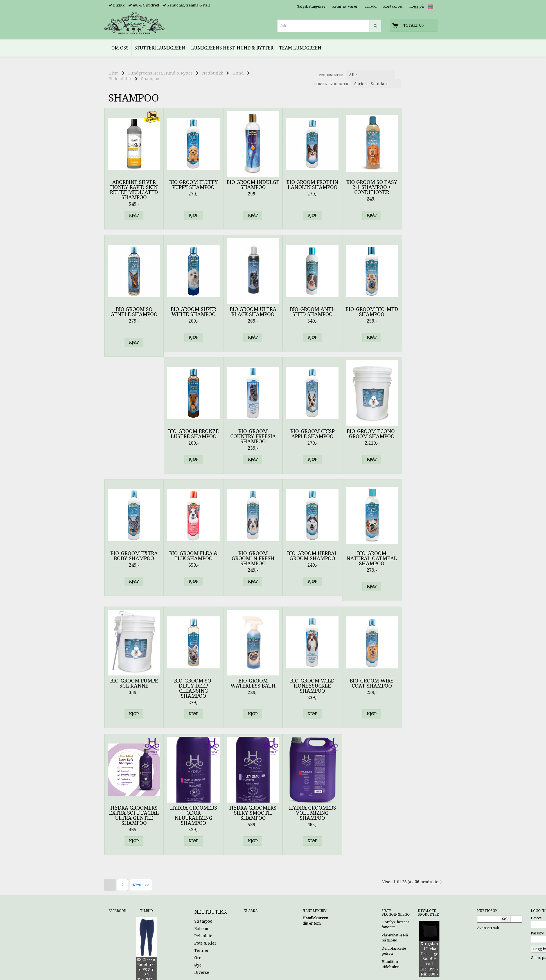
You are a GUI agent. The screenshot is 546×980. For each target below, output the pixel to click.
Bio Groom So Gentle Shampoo (414, 185)
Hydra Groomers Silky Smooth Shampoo (245, 686)
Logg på (417, 6)
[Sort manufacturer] (371, 75)
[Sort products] (376, 84)
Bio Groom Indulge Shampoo (245, 185)
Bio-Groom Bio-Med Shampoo (301, 312)
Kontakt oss (393, 6)
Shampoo (150, 79)
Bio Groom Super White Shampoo (132, 312)
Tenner (202, 824)
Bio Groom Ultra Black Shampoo (189, 312)
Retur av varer (345, 6)
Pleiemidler (120, 79)
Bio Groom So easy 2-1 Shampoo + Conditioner (357, 187)
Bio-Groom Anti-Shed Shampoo (245, 312)
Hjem (114, 73)
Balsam (201, 802)
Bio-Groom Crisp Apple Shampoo (133, 434)
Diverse (202, 846)
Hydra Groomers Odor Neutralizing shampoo (189, 688)
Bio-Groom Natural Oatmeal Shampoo (132, 561)
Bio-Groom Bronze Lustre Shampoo (357, 314)
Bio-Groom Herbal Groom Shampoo (414, 436)
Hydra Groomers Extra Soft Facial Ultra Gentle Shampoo (133, 688)
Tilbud (371, 6)
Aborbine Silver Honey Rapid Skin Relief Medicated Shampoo (133, 190)
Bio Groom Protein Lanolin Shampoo (301, 187)
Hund (238, 73)
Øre (198, 831)
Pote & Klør (205, 816)
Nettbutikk (213, 73)
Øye (198, 838)
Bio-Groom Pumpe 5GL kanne (189, 556)
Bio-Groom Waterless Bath (301, 556)
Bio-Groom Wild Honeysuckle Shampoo (357, 559)
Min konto (387, 906)
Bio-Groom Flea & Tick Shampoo (301, 434)
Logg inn (430, 912)
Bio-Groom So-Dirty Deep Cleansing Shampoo (245, 561)
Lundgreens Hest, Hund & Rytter (160, 73)
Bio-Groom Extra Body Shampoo (245, 434)
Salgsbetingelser (311, 6)
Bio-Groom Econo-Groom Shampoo (189, 434)
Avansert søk (488, 801)
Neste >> (141, 758)
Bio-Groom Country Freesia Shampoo (414, 314)
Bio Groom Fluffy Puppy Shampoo (189, 185)
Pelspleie (203, 809)
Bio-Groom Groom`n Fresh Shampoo (357, 436)
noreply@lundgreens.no (130, 903)
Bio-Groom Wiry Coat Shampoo (414, 556)
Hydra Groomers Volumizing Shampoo (301, 686)
